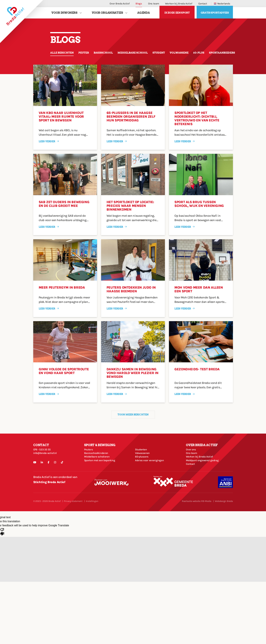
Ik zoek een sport (177, 14)
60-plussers (143, 470)
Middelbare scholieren (99, 470)
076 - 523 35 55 (44, 457)
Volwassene (202, 55)
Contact (203, 4)
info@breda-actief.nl (47, 464)
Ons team (154, 4)
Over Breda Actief (120, 4)
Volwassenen (144, 464)
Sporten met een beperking (102, 477)
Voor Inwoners (64, 14)
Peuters (89, 457)
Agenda (143, 14)
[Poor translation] (2, 552)
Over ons (192, 457)
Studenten (142, 457)
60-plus (224, 55)
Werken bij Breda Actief (179, 4)
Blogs (139, 4)
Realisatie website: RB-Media (197, 522)
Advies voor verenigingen (152, 477)
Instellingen (92, 522)
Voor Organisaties (107, 14)
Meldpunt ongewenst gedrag (205, 477)
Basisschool (113, 55)
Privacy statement (73, 522)
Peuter (90, 55)
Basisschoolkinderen (98, 464)
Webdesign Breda (224, 522)
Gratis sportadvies (215, 14)
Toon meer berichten (133, 420)
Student (178, 55)
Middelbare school (147, 55)
